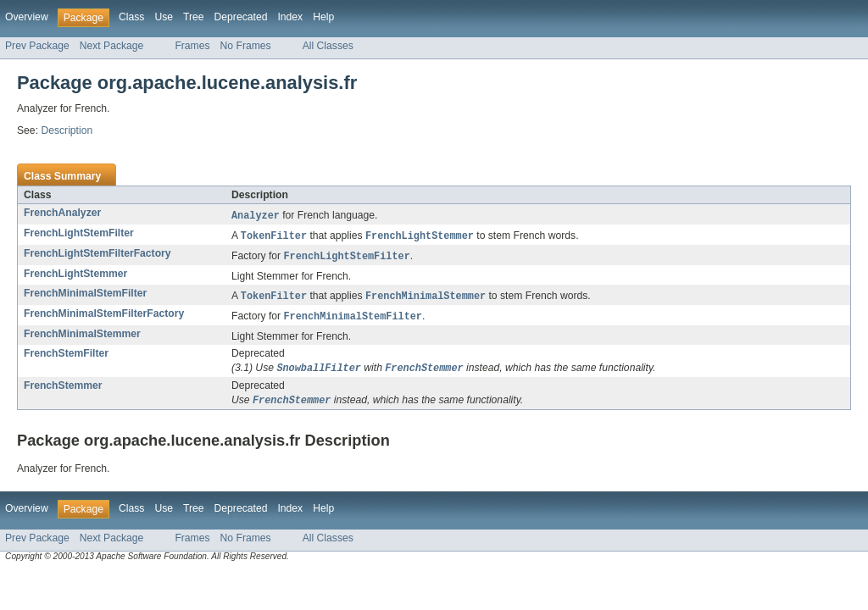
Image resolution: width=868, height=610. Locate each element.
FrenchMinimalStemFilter (85, 296)
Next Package (112, 46)
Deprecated (241, 17)
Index (290, 17)
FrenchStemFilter (66, 358)
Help (323, 17)
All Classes (328, 46)
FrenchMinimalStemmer (82, 338)
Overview (27, 17)
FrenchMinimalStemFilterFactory (104, 317)
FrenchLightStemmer (75, 276)
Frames (192, 46)
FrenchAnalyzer (62, 213)
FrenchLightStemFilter (79, 234)
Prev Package (37, 46)
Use (164, 17)
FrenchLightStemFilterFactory (97, 255)
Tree (194, 17)
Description (67, 130)
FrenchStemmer (63, 391)
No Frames (246, 46)
